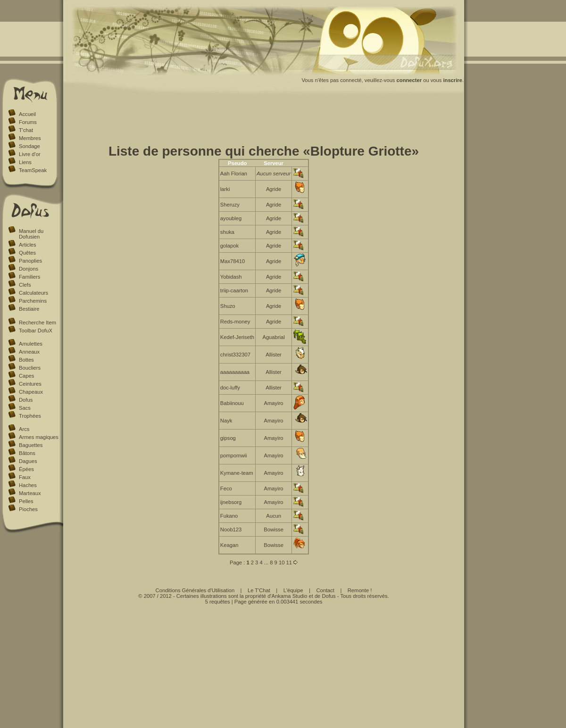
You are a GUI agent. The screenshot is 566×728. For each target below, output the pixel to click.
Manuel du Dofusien (31, 234)
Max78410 (233, 261)
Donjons (29, 269)
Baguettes (31, 445)
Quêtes (27, 253)
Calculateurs (33, 293)
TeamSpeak (33, 170)
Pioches (28, 509)
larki (225, 189)
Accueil (27, 114)
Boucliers (30, 368)
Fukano (229, 516)
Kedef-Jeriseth (237, 337)
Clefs (25, 285)
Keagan (229, 545)
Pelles (26, 501)
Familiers (29, 277)
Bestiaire (29, 309)
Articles (28, 245)
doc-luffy (230, 388)
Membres (30, 138)
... (266, 563)
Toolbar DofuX (36, 331)
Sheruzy (230, 205)
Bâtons (27, 453)
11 (289, 563)
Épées (26, 469)
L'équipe (293, 590)
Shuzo (228, 306)
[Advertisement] (264, 122)
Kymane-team (237, 473)
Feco (226, 488)
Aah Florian (234, 174)
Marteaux (30, 493)
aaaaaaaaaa (235, 372)
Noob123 (231, 529)
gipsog (228, 438)
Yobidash (231, 277)
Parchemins (33, 301)
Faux (25, 477)
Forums (28, 122)
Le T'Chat (259, 590)
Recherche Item (37, 323)
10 (282, 563)
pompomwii (234, 455)
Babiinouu (232, 403)
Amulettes (31, 344)
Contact (325, 590)
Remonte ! (360, 590)
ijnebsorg (231, 502)
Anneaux (29, 352)
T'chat (26, 130)
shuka (227, 232)
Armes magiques (39, 437)
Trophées (30, 416)
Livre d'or (30, 154)
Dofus (26, 400)
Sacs (25, 408)
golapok (229, 246)
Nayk (226, 421)
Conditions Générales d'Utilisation (195, 590)
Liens (25, 162)
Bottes (26, 360)
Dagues (28, 461)
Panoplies (30, 261)
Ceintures (30, 384)
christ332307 (235, 355)
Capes (26, 376)
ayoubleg (231, 218)
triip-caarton (234, 290)
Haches (28, 485)
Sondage (29, 146)
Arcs (24, 429)
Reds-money (235, 322)
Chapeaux (31, 392)
